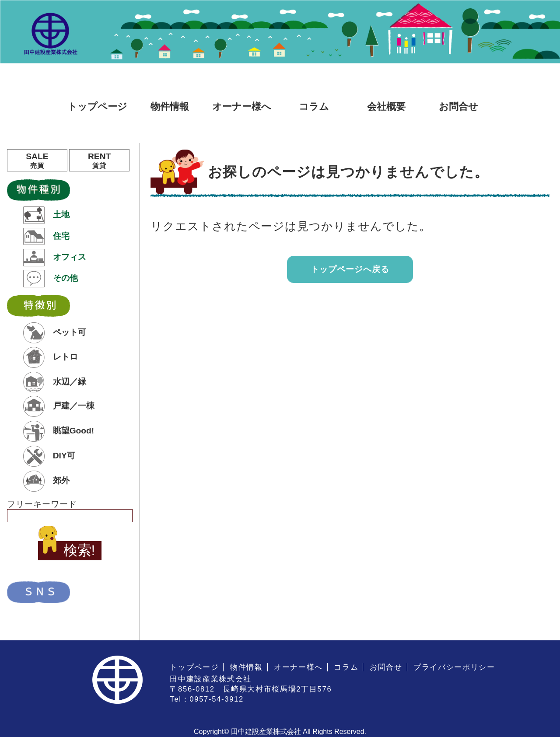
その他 (50, 279)
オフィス (54, 258)
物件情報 (170, 107)
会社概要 (386, 107)
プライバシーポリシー (454, 667)
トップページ (97, 107)
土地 (46, 215)
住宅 (46, 237)
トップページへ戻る (350, 269)
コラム (314, 107)
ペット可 (54, 333)
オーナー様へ (242, 107)
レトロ (50, 357)
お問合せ (458, 107)
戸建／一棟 (59, 406)
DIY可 (49, 456)
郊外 (46, 481)
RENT (99, 161)
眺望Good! (59, 431)
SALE (37, 161)
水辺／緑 (54, 382)
